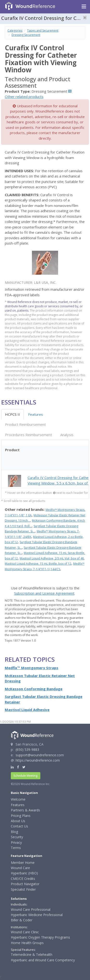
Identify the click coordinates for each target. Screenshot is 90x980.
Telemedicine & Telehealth (32, 954)
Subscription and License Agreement (44, 593)
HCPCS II (12, 414)
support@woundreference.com (40, 755)
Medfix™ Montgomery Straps (32, 668)
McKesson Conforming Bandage (34, 689)
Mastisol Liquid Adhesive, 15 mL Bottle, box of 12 (38, 564)
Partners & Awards (25, 810)
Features (36, 414)
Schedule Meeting (26, 776)
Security (17, 837)
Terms (16, 848)
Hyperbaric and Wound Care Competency (43, 960)
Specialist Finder (23, 889)
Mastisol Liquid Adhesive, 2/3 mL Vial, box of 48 (52, 558)
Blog (14, 832)
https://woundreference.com (38, 760)
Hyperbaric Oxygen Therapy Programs (40, 937)
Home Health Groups (27, 943)
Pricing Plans (21, 816)
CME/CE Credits (23, 879)
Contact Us (19, 826)
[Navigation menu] (84, 7)
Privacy (16, 842)
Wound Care (20, 868)
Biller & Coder (22, 920)
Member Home (23, 863)
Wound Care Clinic (25, 932)
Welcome (18, 799)
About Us (18, 821)
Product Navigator (25, 884)
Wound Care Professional (31, 909)
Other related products (24, 97)
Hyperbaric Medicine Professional (37, 915)
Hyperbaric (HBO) (24, 873)
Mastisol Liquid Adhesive (27, 710)
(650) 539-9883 (27, 749)
